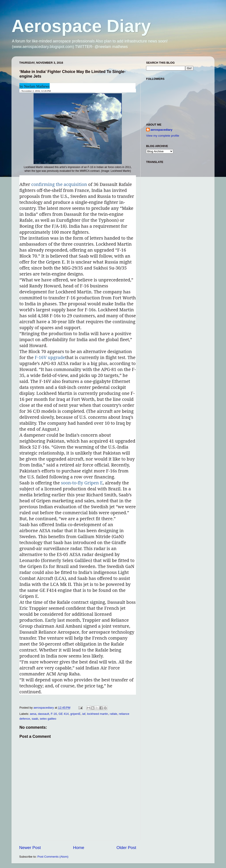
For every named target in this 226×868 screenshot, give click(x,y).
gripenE (75, 714)
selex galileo (48, 719)
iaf (84, 714)
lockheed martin (97, 714)
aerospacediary (161, 130)
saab (35, 719)
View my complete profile (163, 136)
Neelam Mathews (37, 86)
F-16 (54, 714)
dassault (43, 714)
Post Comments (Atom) (53, 857)
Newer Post (30, 848)
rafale (113, 714)
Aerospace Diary (81, 26)
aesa (33, 714)
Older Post (126, 848)
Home (79, 848)
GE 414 (64, 714)
